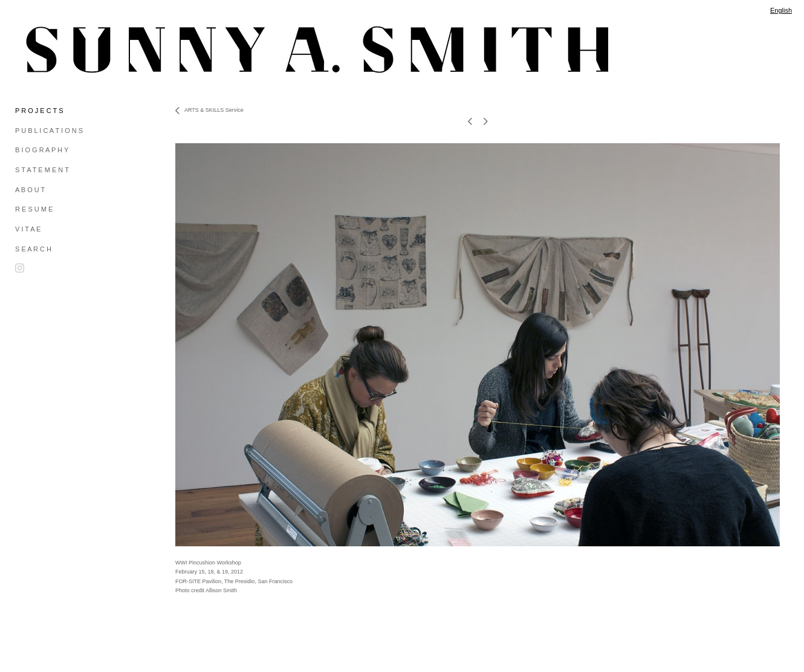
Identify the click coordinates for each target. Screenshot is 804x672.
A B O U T (30, 190)
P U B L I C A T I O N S (49, 131)
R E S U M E (34, 209)
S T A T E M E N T (42, 170)
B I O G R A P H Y (42, 150)
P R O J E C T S (39, 111)
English (781, 10)
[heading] (45, 50)
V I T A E (28, 229)
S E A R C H (33, 249)
